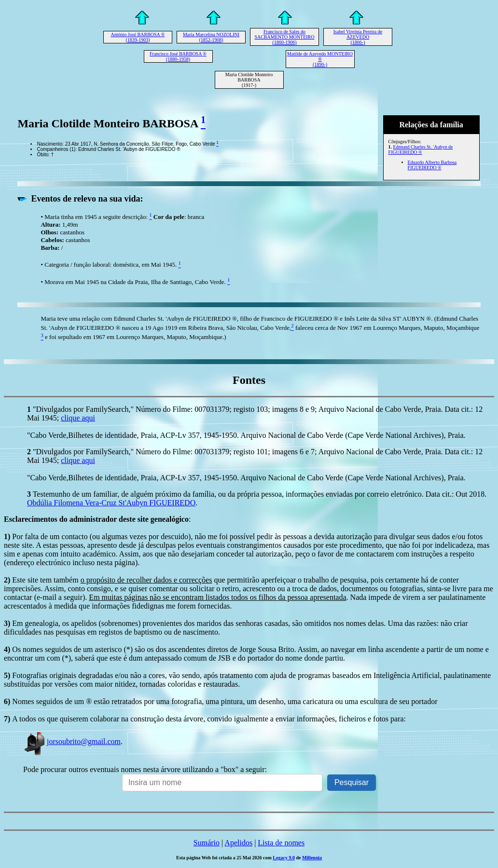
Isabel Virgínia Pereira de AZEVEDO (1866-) (358, 37)
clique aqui (78, 418)
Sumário (207, 843)
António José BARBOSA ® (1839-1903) (138, 37)
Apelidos (238, 843)
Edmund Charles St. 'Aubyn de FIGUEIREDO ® (421, 149)
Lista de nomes (281, 843)
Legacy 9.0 (284, 858)
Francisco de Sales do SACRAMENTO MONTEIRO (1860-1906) (285, 37)
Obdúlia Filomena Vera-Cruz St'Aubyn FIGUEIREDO (111, 503)
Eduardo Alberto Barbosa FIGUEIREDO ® (432, 165)
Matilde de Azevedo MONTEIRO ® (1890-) (320, 59)
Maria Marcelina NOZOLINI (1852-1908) (211, 37)
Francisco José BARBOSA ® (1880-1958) (178, 56)
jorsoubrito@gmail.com (72, 741)
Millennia (312, 858)
